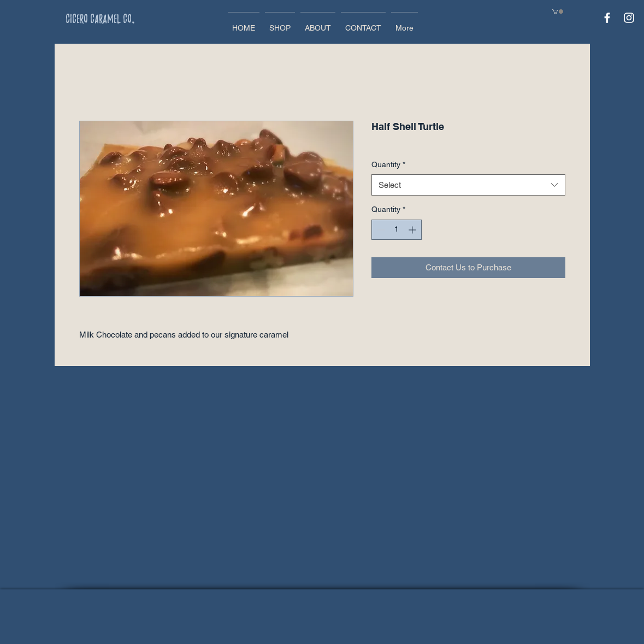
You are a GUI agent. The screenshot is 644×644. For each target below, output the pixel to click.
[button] (558, 11)
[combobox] (468, 185)
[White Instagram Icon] (629, 18)
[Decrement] (380, 230)
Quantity (388, 164)
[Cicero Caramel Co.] (119, 19)
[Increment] (413, 230)
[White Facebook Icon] (607, 18)
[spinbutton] (397, 230)
